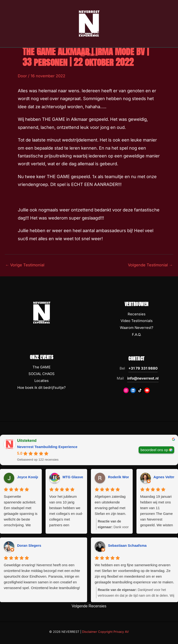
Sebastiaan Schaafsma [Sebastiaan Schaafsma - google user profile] (127, 545)
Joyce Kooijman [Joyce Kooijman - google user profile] (31, 477)
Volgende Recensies (89, 606)
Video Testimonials (137, 321)
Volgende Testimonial (150, 265)
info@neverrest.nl (143, 378)
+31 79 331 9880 (143, 368)
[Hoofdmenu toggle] (89, 57)
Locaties (42, 381)
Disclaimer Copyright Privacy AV (105, 632)
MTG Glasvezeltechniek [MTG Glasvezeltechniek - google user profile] (83, 477)
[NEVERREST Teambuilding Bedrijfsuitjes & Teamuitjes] (89, 24)
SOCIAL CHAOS (42, 374)
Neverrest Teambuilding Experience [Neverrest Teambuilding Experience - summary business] (47, 447)
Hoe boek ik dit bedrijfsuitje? (42, 388)
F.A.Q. (137, 334)
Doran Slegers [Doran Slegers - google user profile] (29, 545)
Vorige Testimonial (25, 265)
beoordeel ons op (154, 450)
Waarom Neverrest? (137, 328)
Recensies (137, 314)
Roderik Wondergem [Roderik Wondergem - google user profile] (125, 477)
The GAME (42, 367)
